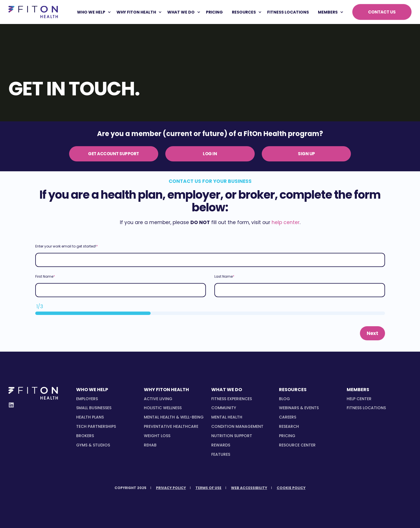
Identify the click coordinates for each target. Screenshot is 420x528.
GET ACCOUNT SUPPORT (114, 154)
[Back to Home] (33, 12)
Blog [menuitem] (284, 399)
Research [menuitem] (289, 426)
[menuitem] (109, 12)
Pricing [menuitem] (287, 436)
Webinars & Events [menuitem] (299, 408)
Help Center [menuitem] (359, 399)
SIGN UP (306, 154)
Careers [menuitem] (288, 417)
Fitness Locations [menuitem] (366, 408)
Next (372, 333)
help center (286, 222)
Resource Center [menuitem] (297, 445)
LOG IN (210, 154)
